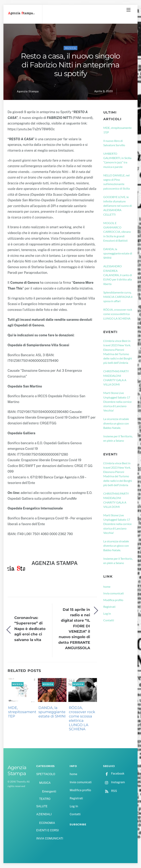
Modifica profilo (113, 600)
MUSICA (71, 48)
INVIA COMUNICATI (50, 838)
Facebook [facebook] (114, 774)
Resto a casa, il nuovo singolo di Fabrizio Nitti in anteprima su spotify (70, 65)
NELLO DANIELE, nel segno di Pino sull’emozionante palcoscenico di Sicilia (117, 182)
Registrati (109, 607)
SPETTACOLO (46, 774)
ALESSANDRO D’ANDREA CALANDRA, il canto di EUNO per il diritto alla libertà (118, 275)
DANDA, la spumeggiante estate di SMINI (52, 712)
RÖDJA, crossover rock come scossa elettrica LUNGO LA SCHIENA (82, 718)
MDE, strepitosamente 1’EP (23, 712)
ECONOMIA (47, 823)
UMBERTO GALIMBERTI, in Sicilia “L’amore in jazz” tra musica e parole (117, 160)
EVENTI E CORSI (47, 830)
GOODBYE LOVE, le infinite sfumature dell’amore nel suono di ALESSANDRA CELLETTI (118, 206)
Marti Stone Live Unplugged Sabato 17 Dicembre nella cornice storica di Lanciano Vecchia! (117, 402)
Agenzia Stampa (28, 91)
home (107, 587)
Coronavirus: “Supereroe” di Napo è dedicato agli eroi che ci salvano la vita (30, 629)
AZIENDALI (44, 814)
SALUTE (42, 806)
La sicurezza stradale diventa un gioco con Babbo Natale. (116, 423)
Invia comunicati (114, 593)
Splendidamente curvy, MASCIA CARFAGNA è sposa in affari (118, 297)
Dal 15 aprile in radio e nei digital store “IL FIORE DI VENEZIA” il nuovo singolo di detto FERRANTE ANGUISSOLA (74, 629)
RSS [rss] (110, 791)
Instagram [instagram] (114, 782)
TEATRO (45, 799)
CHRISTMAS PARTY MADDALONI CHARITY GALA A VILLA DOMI (116, 378)
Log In (107, 613)
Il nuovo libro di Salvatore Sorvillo (114, 143)
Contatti (109, 620)
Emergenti (49, 791)
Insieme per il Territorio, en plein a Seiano (118, 438)
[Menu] (128, 10)
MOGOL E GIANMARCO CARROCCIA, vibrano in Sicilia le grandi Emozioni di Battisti (117, 232)
